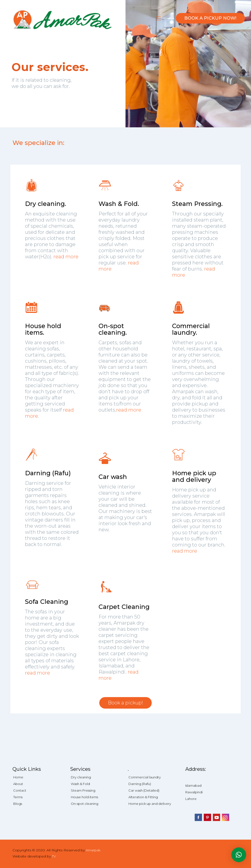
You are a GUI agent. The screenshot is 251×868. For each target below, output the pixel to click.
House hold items (84, 797)
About (18, 784)
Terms (18, 797)
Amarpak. (93, 850)
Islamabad (193, 785)
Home (18, 777)
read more (66, 257)
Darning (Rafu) (140, 784)
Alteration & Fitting (143, 797)
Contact (20, 790)
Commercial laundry (145, 777)
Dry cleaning (81, 777)
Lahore (191, 799)
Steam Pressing (83, 790)
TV (54, 856)
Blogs (18, 804)
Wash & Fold (80, 784)
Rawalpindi (194, 792)
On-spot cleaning (85, 804)
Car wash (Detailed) (144, 790)
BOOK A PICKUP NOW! (210, 18)
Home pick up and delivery (150, 804)
